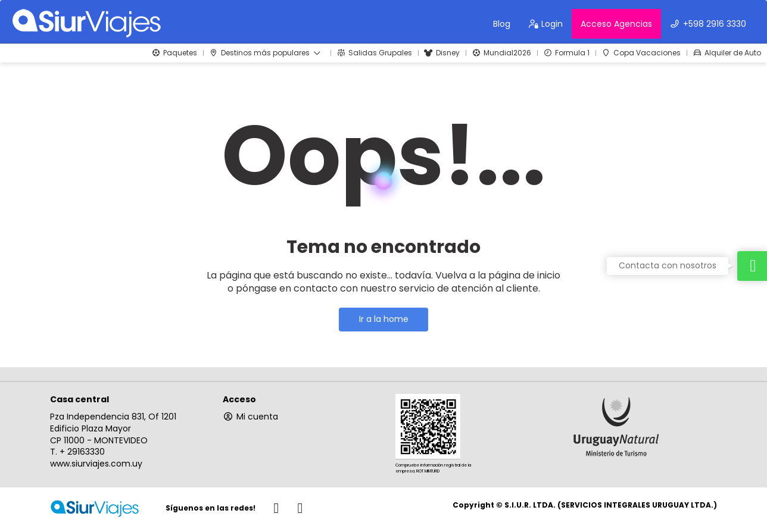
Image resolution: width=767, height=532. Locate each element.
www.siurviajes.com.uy (96, 464)
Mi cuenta (250, 417)
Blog (502, 24)
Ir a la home (384, 319)
